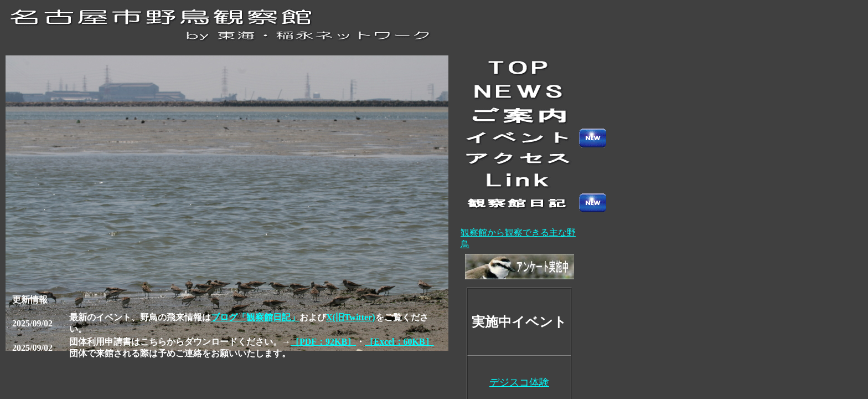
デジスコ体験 (519, 382)
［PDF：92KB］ (323, 342)
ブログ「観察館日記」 (255, 317)
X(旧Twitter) (351, 317)
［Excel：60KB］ (399, 342)
